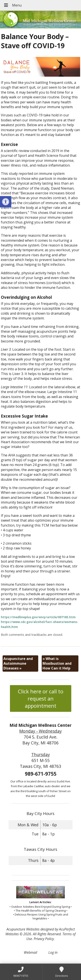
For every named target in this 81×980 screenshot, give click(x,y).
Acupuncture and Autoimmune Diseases (18, 664)
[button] (6, 202)
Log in (53, 952)
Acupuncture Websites (23, 929)
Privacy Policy (44, 939)
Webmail (30, 952)
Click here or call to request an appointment (41, 698)
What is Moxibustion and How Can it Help (57, 664)
